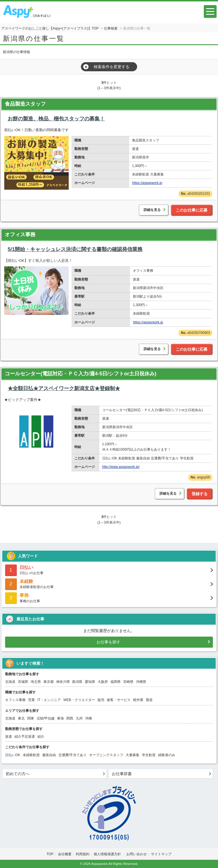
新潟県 (77, 682)
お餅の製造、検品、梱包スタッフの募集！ (56, 119)
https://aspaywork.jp (147, 183)
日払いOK (13, 755)
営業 (32, 700)
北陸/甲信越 (46, 718)
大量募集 (133, 755)
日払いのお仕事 (109, 570)
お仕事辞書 (122, 774)
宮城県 (23, 682)
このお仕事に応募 (192, 210)
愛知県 (90, 682)
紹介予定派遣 (25, 737)
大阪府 (103, 682)
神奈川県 (63, 682)
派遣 (9, 737)
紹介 (41, 737)
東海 (60, 718)
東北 (21, 718)
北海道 (10, 682)
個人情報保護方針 (108, 854)
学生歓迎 (149, 755)
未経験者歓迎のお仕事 (109, 584)
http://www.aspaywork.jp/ (121, 467)
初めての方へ (18, 774)
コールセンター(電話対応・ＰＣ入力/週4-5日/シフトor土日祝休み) (81, 374)
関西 (70, 718)
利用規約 (83, 854)
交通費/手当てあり (73, 755)
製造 (149, 700)
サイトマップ (161, 854)
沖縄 (89, 718)
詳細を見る (152, 210)
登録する (200, 494)
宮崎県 (128, 682)
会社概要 (65, 854)
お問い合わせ (137, 854)
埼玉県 (36, 682)
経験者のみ (167, 755)
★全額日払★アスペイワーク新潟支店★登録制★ (64, 388)
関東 (31, 718)
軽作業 (138, 700)
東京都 (49, 682)
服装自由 (49, 755)
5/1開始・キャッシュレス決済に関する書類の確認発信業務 (75, 249)
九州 (79, 718)
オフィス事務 (20, 235)
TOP (50, 854)
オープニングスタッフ (106, 755)
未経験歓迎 (31, 755)
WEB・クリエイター (79, 700)
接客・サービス (119, 700)
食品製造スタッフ (25, 104)
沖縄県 (141, 682)
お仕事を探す (108, 642)
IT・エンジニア (49, 700)
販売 (101, 700)
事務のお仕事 (109, 598)
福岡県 (116, 682)
